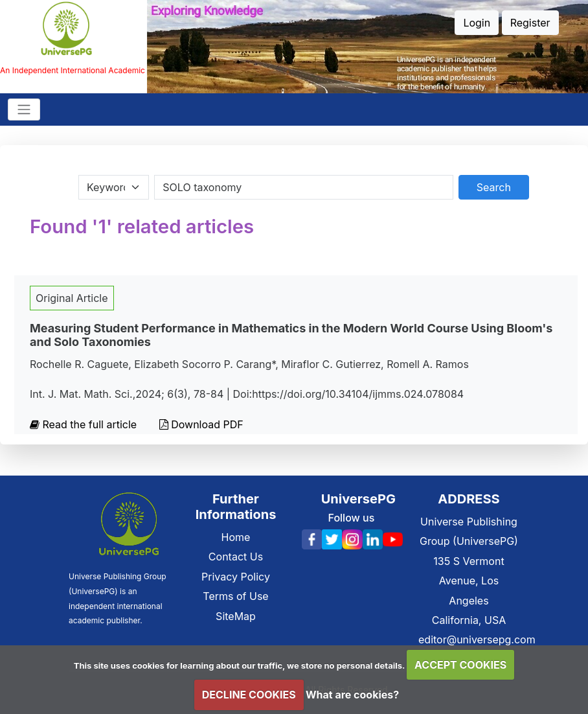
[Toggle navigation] (24, 109)
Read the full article (85, 424)
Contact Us (236, 557)
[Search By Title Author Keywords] (303, 187)
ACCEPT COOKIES (460, 665)
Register (530, 23)
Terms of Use (235, 596)
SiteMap (236, 616)
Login (477, 23)
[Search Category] (114, 187)
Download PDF (201, 424)
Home (236, 537)
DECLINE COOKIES (249, 695)
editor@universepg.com (477, 639)
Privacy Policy (236, 577)
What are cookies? (352, 695)
